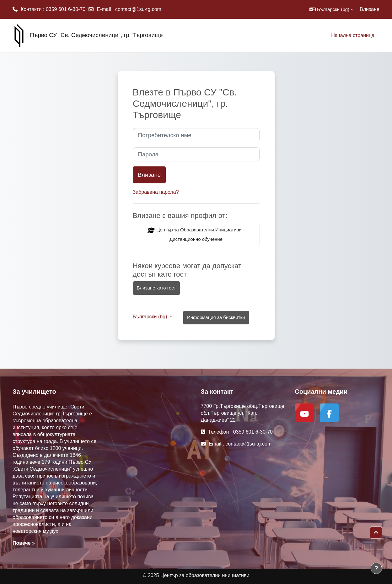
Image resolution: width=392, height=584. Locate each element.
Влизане (370, 9)
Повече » (24, 543)
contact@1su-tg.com (138, 9)
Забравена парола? (156, 192)
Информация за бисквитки (216, 317)
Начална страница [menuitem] (353, 35)
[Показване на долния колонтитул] (376, 568)
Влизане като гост (156, 288)
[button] (331, 9)
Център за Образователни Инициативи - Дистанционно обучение (196, 234)
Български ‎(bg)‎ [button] (151, 317)
